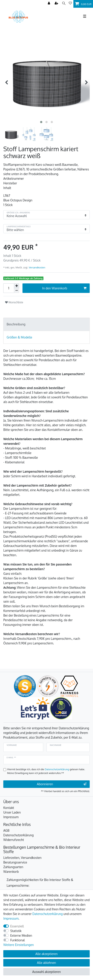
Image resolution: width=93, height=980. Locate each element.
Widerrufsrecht (14, 840)
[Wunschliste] (70, 3)
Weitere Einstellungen (19, 945)
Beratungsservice (15, 862)
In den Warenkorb (64, 288)
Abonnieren (62, 784)
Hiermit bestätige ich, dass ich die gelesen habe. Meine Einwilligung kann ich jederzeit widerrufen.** (46, 771)
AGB (6, 830)
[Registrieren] (57, 3)
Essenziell (17, 926)
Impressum (11, 817)
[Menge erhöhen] (17, 286)
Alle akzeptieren (47, 954)
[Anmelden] (49, 3)
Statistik (16, 931)
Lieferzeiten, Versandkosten (22, 858)
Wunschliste (14, 302)
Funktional (18, 940)
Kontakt (9, 808)
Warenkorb (11, 872)
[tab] (46, 324)
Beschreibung (16, 324)
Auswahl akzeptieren (46, 972)
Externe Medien (21, 935)
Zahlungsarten (13, 867)
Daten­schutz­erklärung (48, 914)
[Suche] (64, 3)
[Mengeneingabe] (9, 288)
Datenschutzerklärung (19, 835)
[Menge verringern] (17, 291)
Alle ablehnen (46, 963)
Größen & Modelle (19, 337)
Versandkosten (37, 267)
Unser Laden (12, 812)
